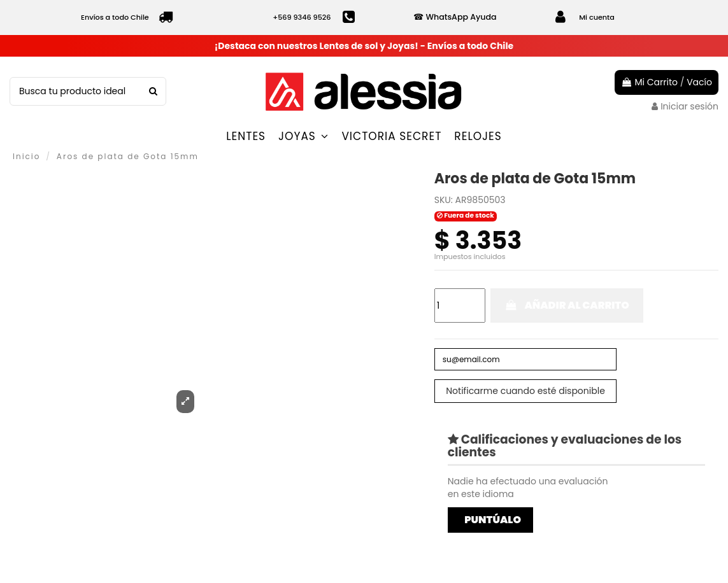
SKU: (444, 200)
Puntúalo (493, 523)
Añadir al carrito (567, 305)
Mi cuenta (597, 17)
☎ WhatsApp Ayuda (455, 17)
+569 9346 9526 (302, 17)
